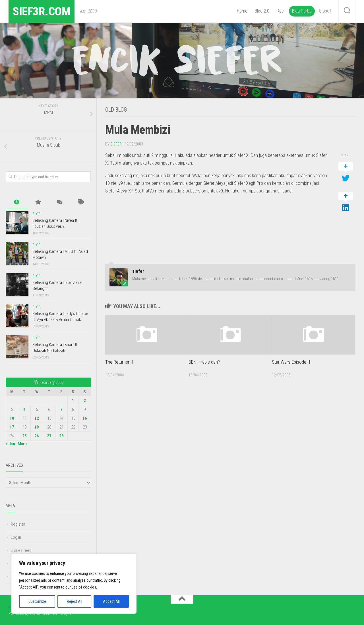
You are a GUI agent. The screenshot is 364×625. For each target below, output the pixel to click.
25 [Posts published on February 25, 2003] (24, 436)
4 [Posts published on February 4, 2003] (24, 409)
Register (18, 524)
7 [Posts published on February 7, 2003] (61, 409)
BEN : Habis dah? (204, 362)
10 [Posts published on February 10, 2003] (12, 418)
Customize (37, 601)
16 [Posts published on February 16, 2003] (85, 418)
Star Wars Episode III (292, 362)
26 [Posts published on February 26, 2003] (37, 436)
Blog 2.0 (262, 11)
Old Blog (117, 110)
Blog (37, 214)
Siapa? (325, 11)
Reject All (75, 601)
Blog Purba (302, 11)
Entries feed (21, 550)
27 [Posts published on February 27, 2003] (49, 436)
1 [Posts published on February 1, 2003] (73, 401)
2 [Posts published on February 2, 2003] (85, 401)
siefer (116, 144)
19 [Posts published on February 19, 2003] (37, 427)
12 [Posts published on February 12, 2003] (37, 418)
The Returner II (119, 362)
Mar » (23, 444)
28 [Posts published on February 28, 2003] (61, 436)
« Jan (10, 444)
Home (242, 11)
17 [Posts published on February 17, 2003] (12, 427)
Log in (16, 537)
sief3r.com (42, 11)
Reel (281, 11)
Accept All (111, 601)
